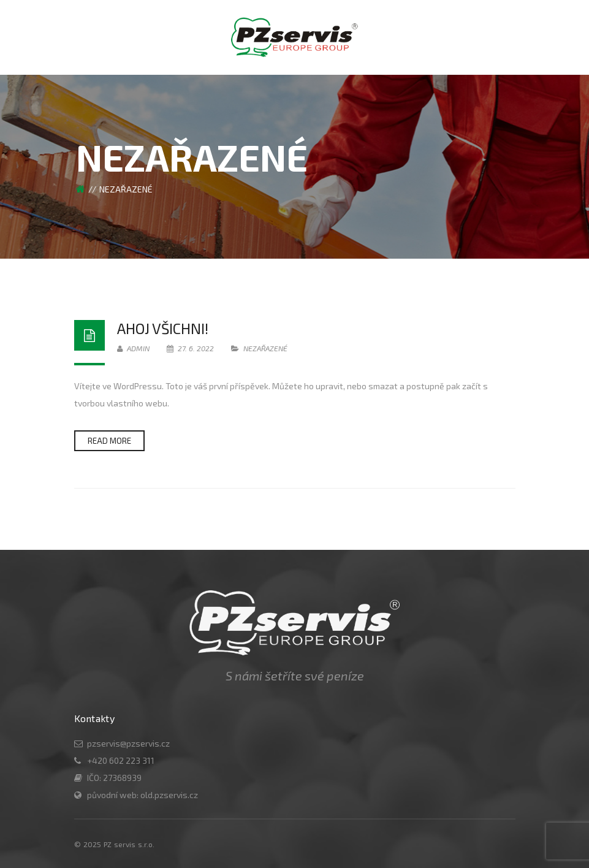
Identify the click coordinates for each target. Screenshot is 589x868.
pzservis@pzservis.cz (128, 743)
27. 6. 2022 (191, 348)
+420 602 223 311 (121, 760)
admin (133, 348)
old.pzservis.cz (169, 795)
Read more (109, 441)
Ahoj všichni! (163, 328)
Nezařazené (265, 348)
